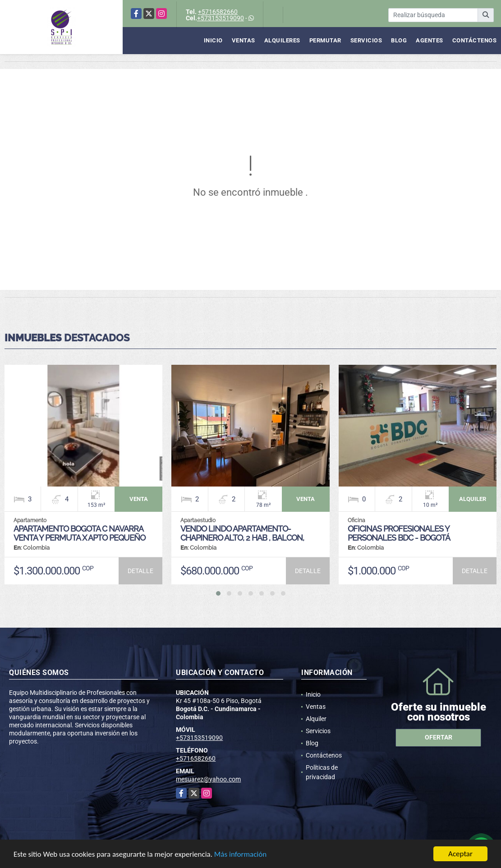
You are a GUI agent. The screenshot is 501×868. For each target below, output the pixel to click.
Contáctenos (475, 40)
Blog (399, 40)
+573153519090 (221, 18)
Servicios (366, 40)
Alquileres (282, 40)
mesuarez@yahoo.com (208, 779)
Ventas (244, 40)
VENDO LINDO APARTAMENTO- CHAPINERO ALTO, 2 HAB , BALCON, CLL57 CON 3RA (242, 538)
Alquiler (316, 719)
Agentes (430, 40)
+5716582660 (218, 12)
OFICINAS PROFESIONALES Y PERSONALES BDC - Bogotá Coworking (399, 538)
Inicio (213, 40)
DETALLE (140, 571)
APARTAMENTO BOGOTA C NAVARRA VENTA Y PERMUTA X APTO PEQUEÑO (79, 533)
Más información (240, 855)
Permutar (325, 40)
